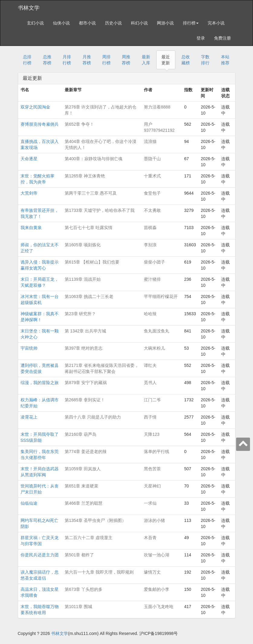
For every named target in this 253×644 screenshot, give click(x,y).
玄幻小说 (35, 23)
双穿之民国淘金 (35, 107)
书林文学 (29, 8)
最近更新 (166, 60)
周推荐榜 (126, 60)
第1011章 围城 (78, 607)
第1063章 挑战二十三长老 (89, 296)
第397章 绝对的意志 (84, 348)
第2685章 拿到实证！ (85, 400)
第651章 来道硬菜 (81, 486)
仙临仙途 (29, 503)
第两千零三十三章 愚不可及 (91, 193)
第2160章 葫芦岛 (81, 434)
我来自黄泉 (31, 228)
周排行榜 (106, 60)
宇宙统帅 (29, 348)
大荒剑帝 (29, 193)
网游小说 (165, 23)
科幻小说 (139, 23)
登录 (201, 38)
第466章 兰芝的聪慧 (84, 503)
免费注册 (222, 38)
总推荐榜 (47, 60)
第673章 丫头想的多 (84, 589)
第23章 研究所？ (80, 314)
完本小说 (216, 23)
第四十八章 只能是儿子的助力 (93, 417)
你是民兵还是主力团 (40, 555)
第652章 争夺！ (79, 124)
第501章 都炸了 (79, 555)
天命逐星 (29, 159)
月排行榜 (67, 60)
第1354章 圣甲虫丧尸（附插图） (95, 520)
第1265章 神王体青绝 (85, 176)
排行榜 (191, 23)
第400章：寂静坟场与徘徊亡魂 (94, 159)
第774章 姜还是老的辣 (86, 451)
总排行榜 (27, 60)
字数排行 (205, 60)
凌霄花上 (29, 417)
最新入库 (146, 60)
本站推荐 (225, 60)
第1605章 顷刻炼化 (83, 245)
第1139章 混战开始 (83, 279)
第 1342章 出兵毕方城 (85, 331)
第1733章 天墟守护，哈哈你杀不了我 (100, 210)
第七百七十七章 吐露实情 (89, 228)
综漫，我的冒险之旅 (40, 383)
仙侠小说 (61, 23)
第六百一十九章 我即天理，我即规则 (99, 572)
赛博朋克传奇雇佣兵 (40, 124)
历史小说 (113, 23)
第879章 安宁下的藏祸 (86, 383)
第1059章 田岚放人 (83, 469)
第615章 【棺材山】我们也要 (92, 262)
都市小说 (87, 23)
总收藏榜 (186, 60)
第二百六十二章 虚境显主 (89, 538)
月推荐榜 (87, 60)
